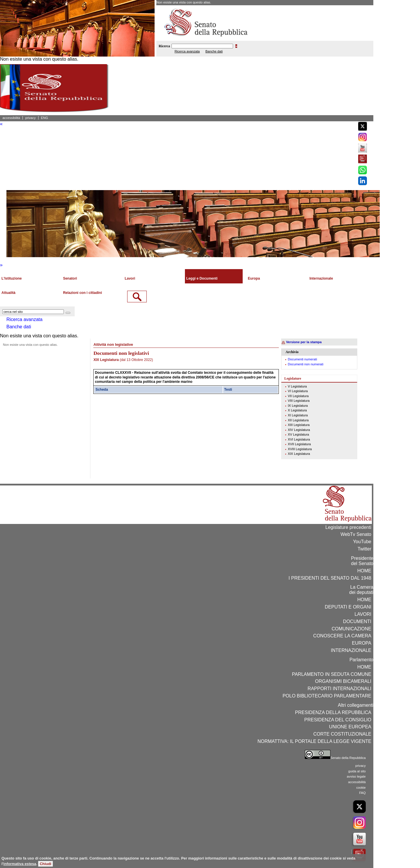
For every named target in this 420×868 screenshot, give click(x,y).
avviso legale (356, 776)
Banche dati (214, 51)
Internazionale (321, 278)
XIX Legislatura (299, 454)
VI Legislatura (298, 391)
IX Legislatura (298, 406)
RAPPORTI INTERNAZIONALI (339, 689)
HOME (364, 571)
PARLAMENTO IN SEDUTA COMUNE (332, 674)
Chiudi (45, 864)
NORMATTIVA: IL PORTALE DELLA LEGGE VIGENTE (314, 741)
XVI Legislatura (299, 439)
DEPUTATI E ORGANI (348, 607)
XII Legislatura (298, 420)
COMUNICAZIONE (351, 629)
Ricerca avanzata (187, 51)
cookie (361, 788)
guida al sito (357, 771)
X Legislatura (297, 410)
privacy (30, 118)
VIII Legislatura (299, 401)
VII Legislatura (298, 396)
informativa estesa (20, 864)
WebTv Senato (356, 534)
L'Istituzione (12, 278)
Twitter (364, 549)
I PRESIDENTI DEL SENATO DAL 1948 (330, 578)
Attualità (8, 293)
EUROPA (362, 643)
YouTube (362, 542)
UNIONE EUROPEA (350, 727)
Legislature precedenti (348, 527)
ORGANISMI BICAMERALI (343, 681)
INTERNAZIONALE (351, 650)
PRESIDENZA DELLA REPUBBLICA (333, 712)
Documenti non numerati (306, 364)
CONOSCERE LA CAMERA (342, 636)
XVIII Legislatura (300, 449)
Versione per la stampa (304, 342)
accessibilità (11, 118)
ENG (44, 118)
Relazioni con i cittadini (82, 293)
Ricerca (164, 46)
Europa (254, 278)
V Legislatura (297, 386)
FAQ (362, 793)
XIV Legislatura (299, 430)
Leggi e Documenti (202, 278)
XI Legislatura (298, 415)
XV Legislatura (299, 434)
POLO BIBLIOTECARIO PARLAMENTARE (327, 696)
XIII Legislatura (299, 425)
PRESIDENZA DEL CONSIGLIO (338, 720)
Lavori (130, 278)
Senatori (70, 278)
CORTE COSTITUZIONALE (342, 734)
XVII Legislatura (299, 444)
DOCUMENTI (357, 621)
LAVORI (363, 614)
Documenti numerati (302, 359)
